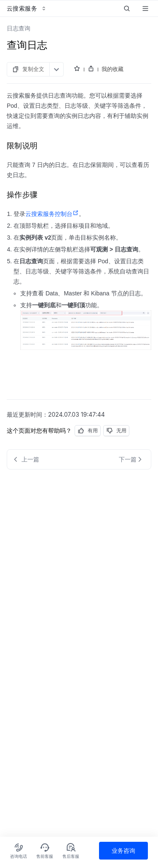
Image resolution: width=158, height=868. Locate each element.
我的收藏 (112, 69)
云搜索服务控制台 (52, 214)
